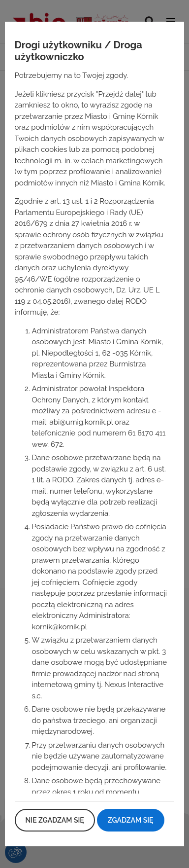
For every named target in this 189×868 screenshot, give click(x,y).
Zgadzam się (131, 820)
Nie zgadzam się (55, 820)
